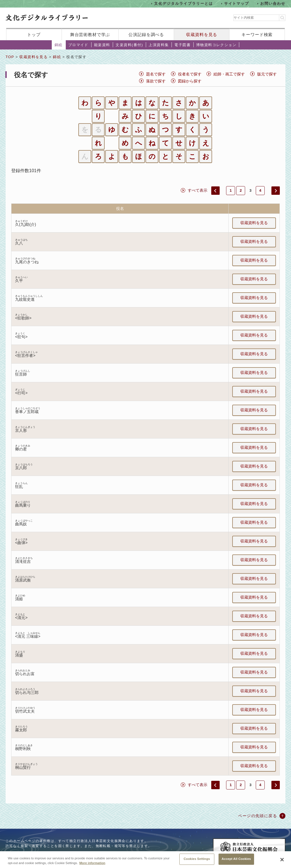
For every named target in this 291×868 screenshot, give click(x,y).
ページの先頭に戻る (258, 816)
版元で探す (267, 74)
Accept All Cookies (236, 861)
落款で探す (156, 81)
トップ (34, 35)
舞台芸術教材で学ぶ (90, 35)
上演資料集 (159, 45)
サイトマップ (237, 3)
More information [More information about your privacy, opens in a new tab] (92, 865)
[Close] (282, 862)
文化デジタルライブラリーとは (183, 3)
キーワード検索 (257, 35)
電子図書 (182, 45)
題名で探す (156, 74)
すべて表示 (198, 190)
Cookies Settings (197, 861)
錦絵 (59, 45)
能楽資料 (102, 45)
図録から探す (190, 81)
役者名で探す (190, 74)
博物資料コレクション (216, 45)
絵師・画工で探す (229, 74)
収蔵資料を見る (202, 35)
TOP (10, 57)
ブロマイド (78, 45)
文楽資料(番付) (129, 45)
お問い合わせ (273, 3)
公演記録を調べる (146, 35)
